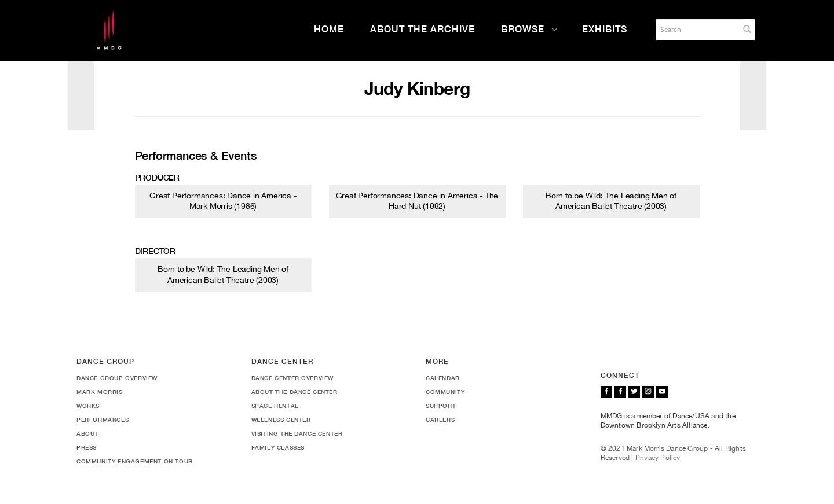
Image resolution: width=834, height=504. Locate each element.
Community (445, 392)
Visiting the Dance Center (297, 433)
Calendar (443, 378)
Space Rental (275, 406)
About (87, 433)
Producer (157, 178)
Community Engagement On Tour (135, 461)
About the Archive (423, 29)
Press (87, 447)
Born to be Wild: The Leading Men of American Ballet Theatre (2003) (611, 201)
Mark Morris (100, 392)
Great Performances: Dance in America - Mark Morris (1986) (223, 201)
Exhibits (605, 29)
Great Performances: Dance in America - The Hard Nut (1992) (417, 201)
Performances (103, 420)
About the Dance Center (295, 392)
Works (88, 406)
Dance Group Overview (117, 378)
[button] (747, 29)
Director (155, 251)
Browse (529, 29)
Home (329, 29)
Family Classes (278, 447)
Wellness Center (281, 420)
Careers (440, 420)
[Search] (697, 30)
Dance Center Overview (293, 378)
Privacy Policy (658, 458)
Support (441, 406)
